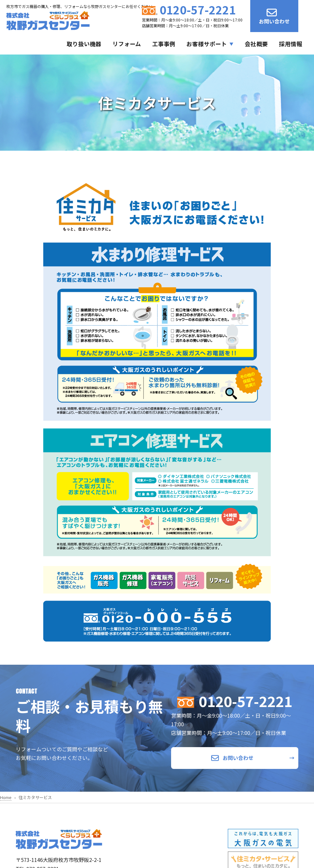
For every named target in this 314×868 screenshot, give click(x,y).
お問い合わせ (274, 16)
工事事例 (164, 44)
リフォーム (127, 44)
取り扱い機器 (84, 44)
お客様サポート (207, 44)
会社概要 (256, 44)
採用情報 (291, 44)
